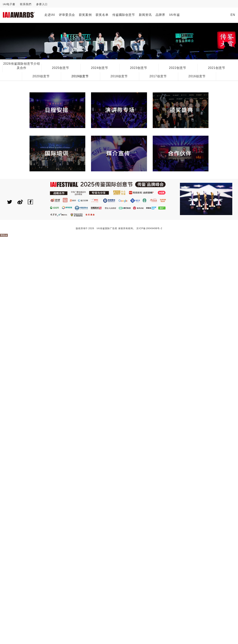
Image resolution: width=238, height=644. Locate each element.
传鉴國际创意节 (124, 15)
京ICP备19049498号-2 (149, 228)
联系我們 (26, 4)
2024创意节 (100, 68)
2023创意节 (139, 68)
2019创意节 (80, 76)
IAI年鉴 (175, 15)
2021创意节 (217, 68)
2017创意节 (158, 76)
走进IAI (50, 15)
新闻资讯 (145, 15)
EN (233, 15)
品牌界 (160, 15)
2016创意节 (197, 76)
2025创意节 (61, 68)
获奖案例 (85, 15)
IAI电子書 (9, 4)
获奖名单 (102, 15)
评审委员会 (67, 15)
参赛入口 (42, 4)
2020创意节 (41, 76)
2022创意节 (178, 68)
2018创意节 (119, 76)
